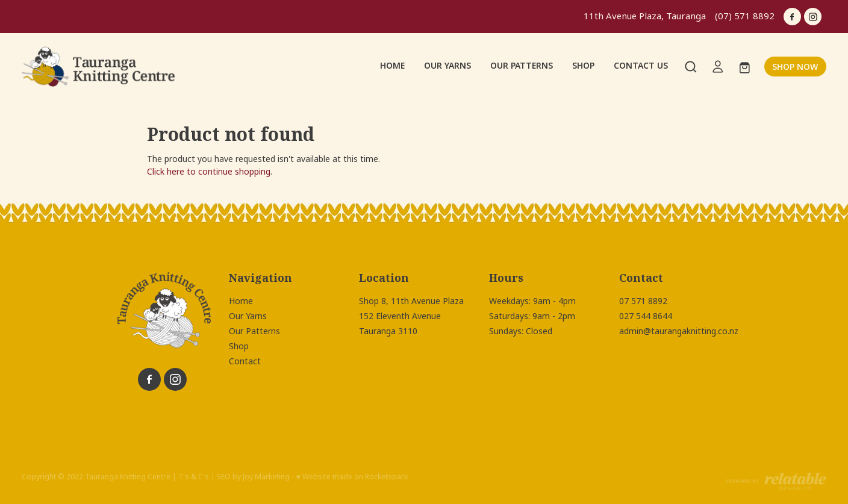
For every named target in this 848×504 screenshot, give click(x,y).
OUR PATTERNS (522, 66)
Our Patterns (254, 331)
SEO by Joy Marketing (253, 477)
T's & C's (194, 477)
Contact (245, 361)
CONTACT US (641, 66)
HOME (392, 66)
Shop (239, 346)
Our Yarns (248, 316)
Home (241, 301)
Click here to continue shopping (209, 172)
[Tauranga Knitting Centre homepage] (102, 67)
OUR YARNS (447, 66)
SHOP (583, 66)
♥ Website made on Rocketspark (351, 477)
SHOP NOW (795, 67)
